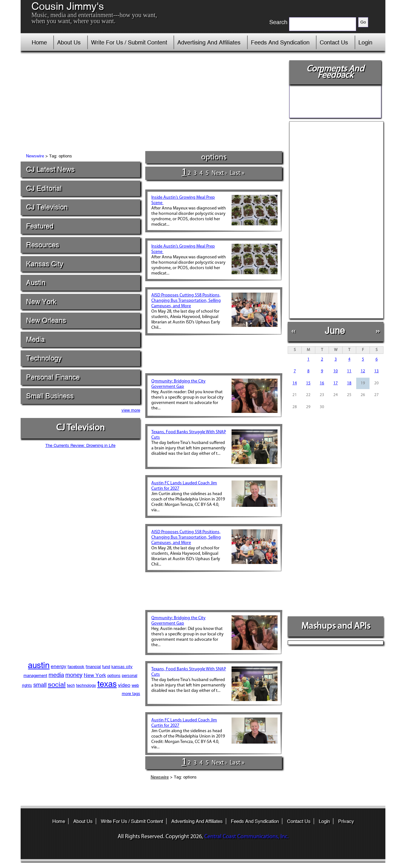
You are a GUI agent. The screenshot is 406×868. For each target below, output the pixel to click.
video (124, 685)
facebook (76, 667)
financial (93, 667)
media (56, 675)
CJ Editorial (44, 188)
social (57, 685)
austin (39, 665)
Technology (44, 358)
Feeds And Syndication (280, 42)
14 (295, 383)
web (135, 685)
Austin (36, 283)
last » (237, 173)
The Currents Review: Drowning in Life (80, 445)
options (114, 676)
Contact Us (334, 42)
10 (336, 371)
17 (336, 383)
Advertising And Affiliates (209, 42)
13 (377, 371)
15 (308, 383)
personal (130, 676)
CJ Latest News (50, 169)
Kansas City (45, 264)
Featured (40, 226)
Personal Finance (53, 377)
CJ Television (47, 207)
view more (131, 410)
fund (106, 667)
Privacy (346, 821)
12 (363, 371)
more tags (131, 694)
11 (349, 371)
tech (71, 685)
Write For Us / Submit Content (129, 42)
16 (322, 383)
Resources (43, 245)
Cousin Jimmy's (68, 6)
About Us (69, 42)
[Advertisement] (152, 103)
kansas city (122, 667)
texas (107, 684)
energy (59, 666)
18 (349, 383)
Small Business (50, 396)
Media (35, 339)
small (40, 685)
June (335, 331)
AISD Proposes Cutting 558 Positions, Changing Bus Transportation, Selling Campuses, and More (186, 301)
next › (219, 173)
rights (27, 685)
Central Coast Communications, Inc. (246, 837)
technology (86, 685)
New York (41, 302)
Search (278, 22)
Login (365, 42)
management (35, 676)
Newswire (35, 156)
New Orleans (46, 320)
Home (39, 42)
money (74, 675)
